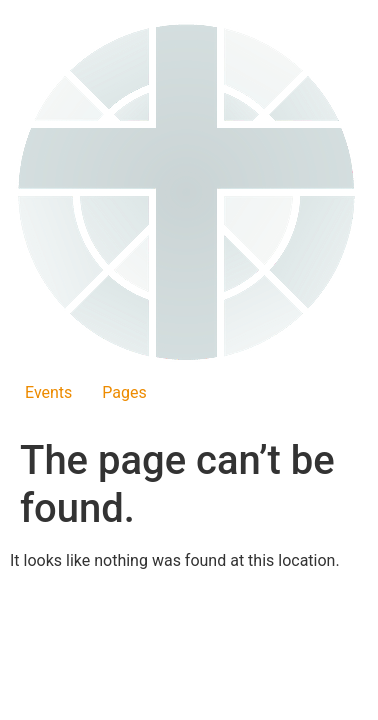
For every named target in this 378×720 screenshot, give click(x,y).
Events (48, 392)
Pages (124, 392)
